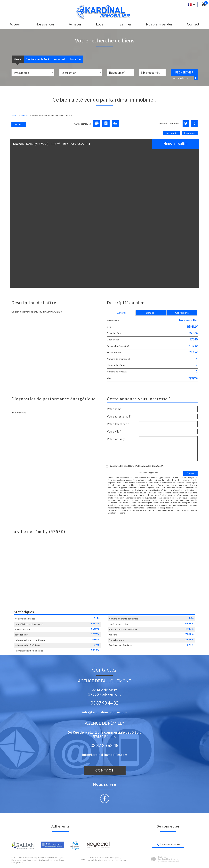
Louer (100, 24)
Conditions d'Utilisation (184, 510)
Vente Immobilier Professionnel (46, 59)
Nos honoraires (45, 860)
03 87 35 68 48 (104, 745)
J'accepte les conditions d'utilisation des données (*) (137, 466)
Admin (62, 860)
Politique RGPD (18, 863)
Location (75, 59)
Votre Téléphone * (118, 424)
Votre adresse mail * (119, 416)
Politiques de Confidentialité (155, 510)
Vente (18, 59)
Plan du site (16, 860)
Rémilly (24, 116)
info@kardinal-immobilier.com (105, 712)
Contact (193, 24)
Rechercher (184, 72)
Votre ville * (114, 431)
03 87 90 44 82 (104, 703)
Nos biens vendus (159, 24)
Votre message (116, 439)
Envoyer (190, 473)
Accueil (15, 24)
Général (121, 313)
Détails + (151, 313)
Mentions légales (30, 860)
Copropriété (182, 313)
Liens (55, 860)
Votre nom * (114, 409)
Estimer (126, 24)
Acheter (75, 24)
